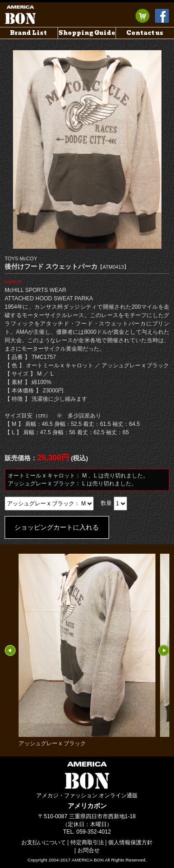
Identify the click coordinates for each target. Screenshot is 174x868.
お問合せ (89, 850)
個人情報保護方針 (130, 842)
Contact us (145, 33)
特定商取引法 (87, 842)
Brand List (29, 33)
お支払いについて (44, 842)
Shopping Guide (87, 33)
